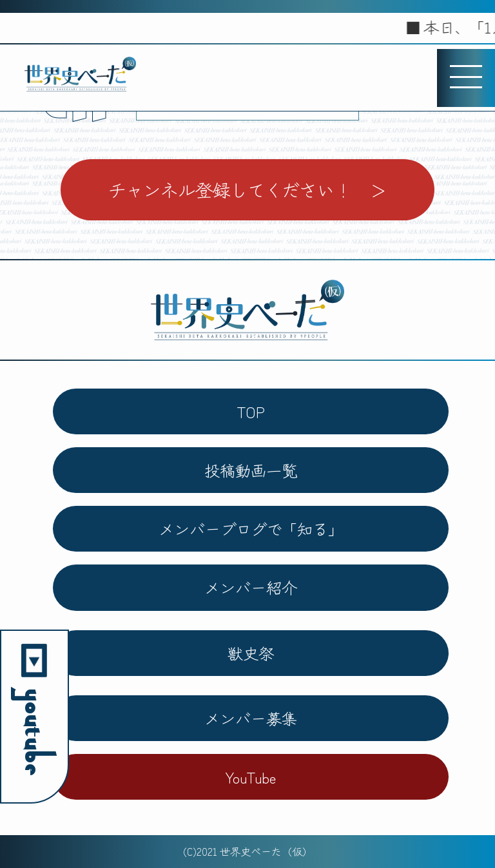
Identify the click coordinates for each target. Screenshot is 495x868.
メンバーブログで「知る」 (251, 529)
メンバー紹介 (251, 587)
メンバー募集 (251, 718)
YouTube (251, 777)
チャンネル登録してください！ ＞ (247, 189)
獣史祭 (251, 653)
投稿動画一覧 (251, 470)
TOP (251, 411)
